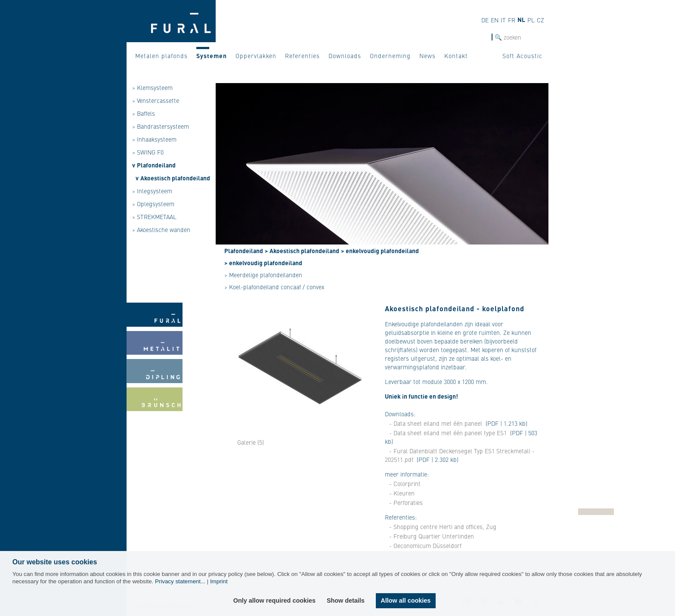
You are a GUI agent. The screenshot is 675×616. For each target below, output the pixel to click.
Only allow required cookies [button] (274, 601)
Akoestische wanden (164, 229)
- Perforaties (406, 502)
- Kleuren (402, 493)
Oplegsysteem (156, 204)
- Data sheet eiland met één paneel (436, 423)
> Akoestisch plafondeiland (302, 251)
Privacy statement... (180, 581)
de (485, 20)
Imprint (219, 581)
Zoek (485, 37)
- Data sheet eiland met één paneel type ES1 (448, 433)
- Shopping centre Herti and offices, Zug (443, 526)
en (495, 20)
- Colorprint (405, 483)
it (503, 20)
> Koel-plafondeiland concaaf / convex (274, 287)
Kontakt (456, 56)
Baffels (146, 113)
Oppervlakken (256, 56)
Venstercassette (158, 100)
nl (521, 19)
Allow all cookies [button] (406, 601)
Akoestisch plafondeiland (175, 178)
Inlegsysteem (155, 191)
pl (531, 20)
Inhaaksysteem (157, 139)
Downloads (345, 56)
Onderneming (390, 56)
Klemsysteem (155, 87)
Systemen (212, 56)
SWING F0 (150, 152)
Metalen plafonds (161, 56)
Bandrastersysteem (163, 126)
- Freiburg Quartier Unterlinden (432, 536)
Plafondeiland (156, 165)
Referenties (302, 56)
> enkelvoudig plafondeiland (380, 251)
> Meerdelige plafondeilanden (263, 275)
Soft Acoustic (522, 56)
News (427, 56)
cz (540, 20)
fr (512, 20)
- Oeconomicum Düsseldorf (425, 545)
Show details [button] (346, 601)
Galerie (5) (251, 442)
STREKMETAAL (157, 217)
